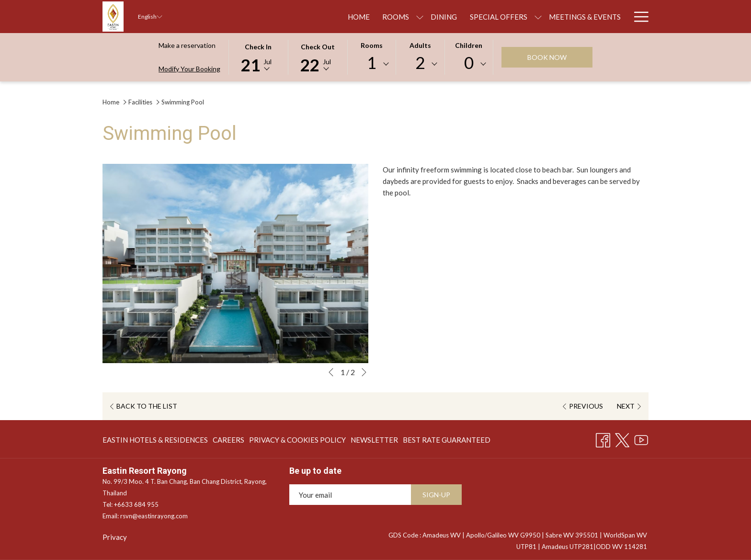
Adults (420, 45)
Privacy (115, 537)
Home (111, 102)
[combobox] (372, 64)
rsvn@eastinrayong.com (154, 516)
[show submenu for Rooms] (326, 17)
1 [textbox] (372, 63)
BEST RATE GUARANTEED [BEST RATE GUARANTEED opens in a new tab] (447, 441)
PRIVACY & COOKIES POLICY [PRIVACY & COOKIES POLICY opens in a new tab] (297, 441)
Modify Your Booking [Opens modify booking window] (189, 69)
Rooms (372, 45)
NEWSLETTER (374, 440)
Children (469, 45)
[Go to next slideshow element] (364, 372)
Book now (547, 57)
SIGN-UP (436, 495)
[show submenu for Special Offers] (444, 17)
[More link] (638, 17)
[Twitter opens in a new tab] (622, 438)
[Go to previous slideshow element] (331, 372)
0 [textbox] (469, 63)
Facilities (140, 102)
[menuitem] (265, 17)
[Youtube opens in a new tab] (641, 438)
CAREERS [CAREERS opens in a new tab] (228, 441)
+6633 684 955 (136, 504)
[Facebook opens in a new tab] (603, 438)
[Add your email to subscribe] (350, 495)
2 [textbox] (420, 63)
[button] (258, 57)
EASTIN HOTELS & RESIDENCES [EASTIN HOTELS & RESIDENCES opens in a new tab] (155, 441)
